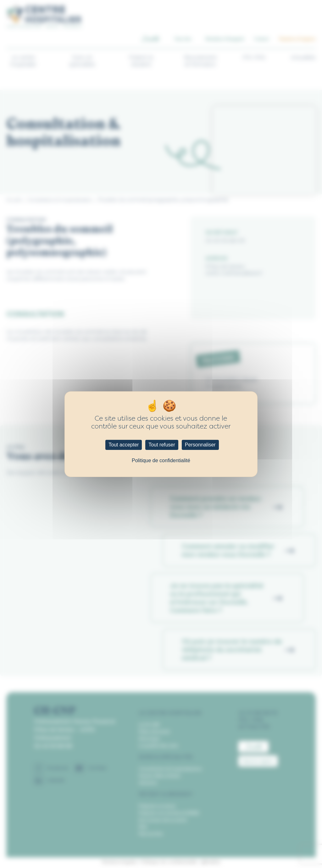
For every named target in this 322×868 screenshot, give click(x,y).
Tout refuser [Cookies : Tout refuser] (162, 445)
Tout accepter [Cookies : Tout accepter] (124, 445)
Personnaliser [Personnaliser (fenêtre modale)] (200, 445)
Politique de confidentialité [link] (161, 460)
